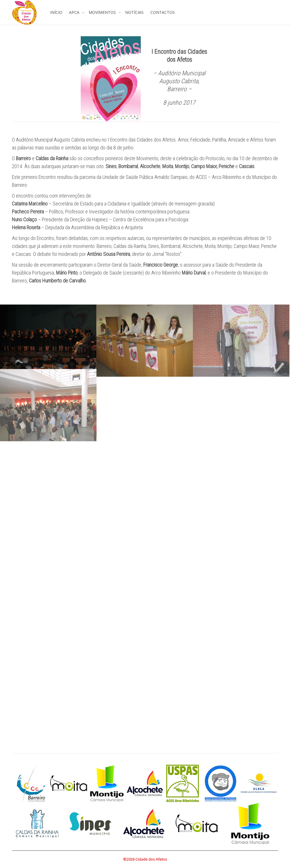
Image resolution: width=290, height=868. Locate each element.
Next (271, 824)
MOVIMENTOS (103, 12)
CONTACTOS (163, 12)
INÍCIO (56, 12)
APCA (75, 12)
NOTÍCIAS (134, 12)
